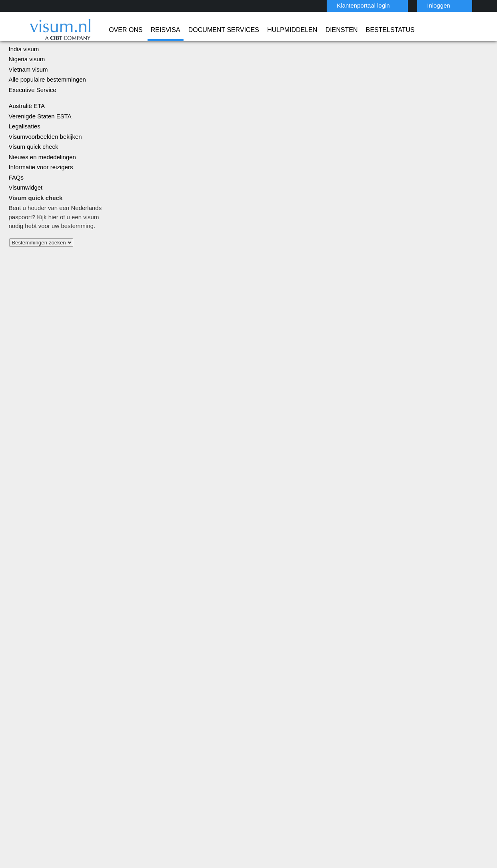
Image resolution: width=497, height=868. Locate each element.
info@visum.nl (376, 699)
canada (200, 699)
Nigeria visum (25, 90)
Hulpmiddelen (248, 30)
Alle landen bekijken (33, 284)
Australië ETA (26, 137)
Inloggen (419, 5)
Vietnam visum (27, 101)
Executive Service (31, 121)
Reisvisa (137, 30)
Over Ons (103, 30)
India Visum (265, 699)
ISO (134, 840)
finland (200, 717)
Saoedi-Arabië (268, 717)
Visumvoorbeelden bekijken (43, 168)
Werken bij (382, 807)
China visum (24, 70)
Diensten (292, 30)
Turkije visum (249, 535)
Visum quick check (31, 178)
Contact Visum (377, 708)
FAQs (15, 209)
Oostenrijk (204, 753)
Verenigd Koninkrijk (167, 771)
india (197, 735)
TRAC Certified (363, 840)
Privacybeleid (210, 807)
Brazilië (152, 699)
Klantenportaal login (347, 5)
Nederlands (469, 5)
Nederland (204, 744)
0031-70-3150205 (379, 690)
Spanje (199, 762)
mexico (152, 744)
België (199, 690)
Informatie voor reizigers (39, 198)
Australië (154, 690)
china (150, 708)
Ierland (151, 735)
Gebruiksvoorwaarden (267, 807)
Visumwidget (25, 219)
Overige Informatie (332, 807)
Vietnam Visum (269, 726)
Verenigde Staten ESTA (38, 147)
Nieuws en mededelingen (40, 188)
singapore (155, 762)
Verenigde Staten (213, 771)
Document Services (187, 30)
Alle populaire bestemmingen (45, 111)
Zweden (153, 780)
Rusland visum (249, 494)
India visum (23, 80)
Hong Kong (205, 726)
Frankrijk (153, 726)
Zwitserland (206, 780)
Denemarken (207, 708)
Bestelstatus (336, 30)
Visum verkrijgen (174, 375)
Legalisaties (24, 157)
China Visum (266, 690)
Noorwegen (158, 753)
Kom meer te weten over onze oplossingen (99, 807)
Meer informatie (405, 564)
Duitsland (155, 717)
